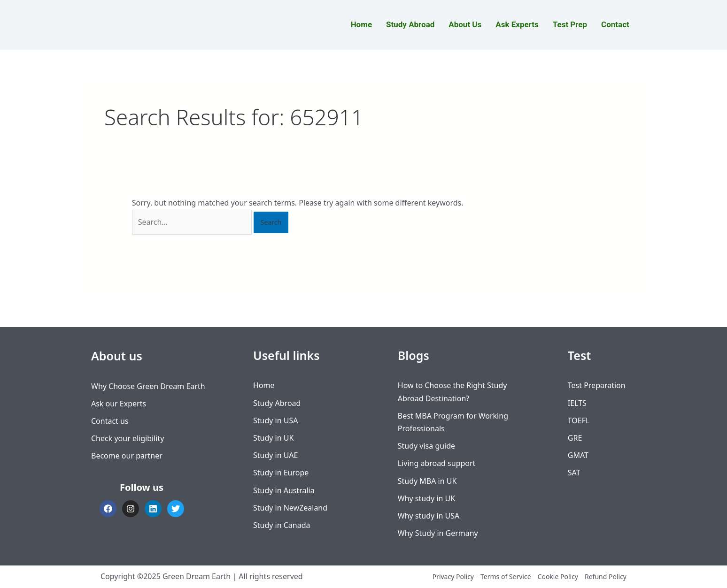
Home (361, 24)
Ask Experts (517, 24)
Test (580, 355)
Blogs (414, 355)
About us (117, 356)
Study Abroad (410, 24)
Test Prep (570, 24)
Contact (615, 24)
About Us (465, 24)
